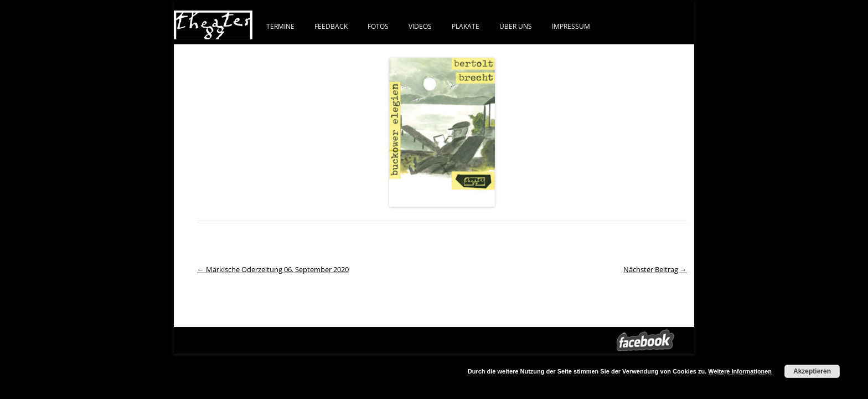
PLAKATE (466, 26)
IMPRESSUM (571, 26)
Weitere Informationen (740, 371)
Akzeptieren (812, 371)
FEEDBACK (331, 26)
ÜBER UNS (516, 26)
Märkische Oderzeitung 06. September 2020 (273, 269)
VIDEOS (420, 26)
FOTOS (378, 26)
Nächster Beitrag (655, 269)
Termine (280, 26)
